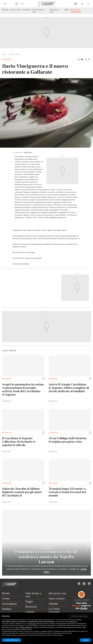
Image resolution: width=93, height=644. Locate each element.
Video (67, 10)
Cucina (13, 10)
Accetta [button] (85, 640)
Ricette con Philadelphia (76, 11)
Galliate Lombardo (25, 157)
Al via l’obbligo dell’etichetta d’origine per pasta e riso (68, 440)
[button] (79, 60)
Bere (19, 10)
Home (4, 54)
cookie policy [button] (73, 622)
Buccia (76, 606)
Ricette (5, 10)
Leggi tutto (6, 401)
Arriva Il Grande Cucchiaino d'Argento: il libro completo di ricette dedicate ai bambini (69, 388)
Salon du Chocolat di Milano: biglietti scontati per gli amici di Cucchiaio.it (22, 492)
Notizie (18, 54)
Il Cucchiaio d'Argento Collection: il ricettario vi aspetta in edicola (19, 442)
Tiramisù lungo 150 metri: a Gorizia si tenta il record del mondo (67, 492)
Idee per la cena (54, 11)
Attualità (27, 10)
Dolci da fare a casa (38, 11)
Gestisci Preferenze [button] (12, 640)
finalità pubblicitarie (26, 627)
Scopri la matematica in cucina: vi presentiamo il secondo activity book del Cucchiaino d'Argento (23, 390)
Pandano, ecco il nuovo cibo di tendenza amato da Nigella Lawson (47, 557)
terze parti (32, 624)
